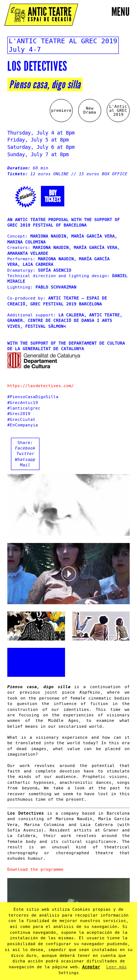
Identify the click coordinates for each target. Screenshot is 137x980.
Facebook (25, 448)
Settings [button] (69, 973)
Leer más (117, 967)
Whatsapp (25, 460)
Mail (25, 465)
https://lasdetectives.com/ (41, 386)
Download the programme (35, 869)
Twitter (25, 454)
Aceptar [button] (91, 967)
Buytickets (53, 196)
